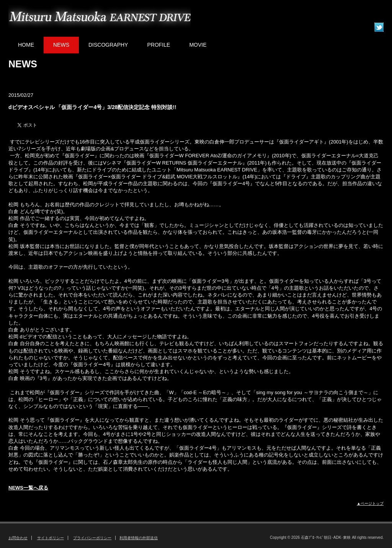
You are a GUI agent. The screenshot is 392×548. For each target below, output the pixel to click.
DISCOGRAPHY (108, 45)
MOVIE (198, 45)
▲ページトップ (370, 503)
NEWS (61, 45)
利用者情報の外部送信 (139, 538)
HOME (26, 45)
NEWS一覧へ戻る (28, 488)
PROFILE (158, 45)
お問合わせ (18, 538)
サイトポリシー (51, 538)
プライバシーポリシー (92, 538)
